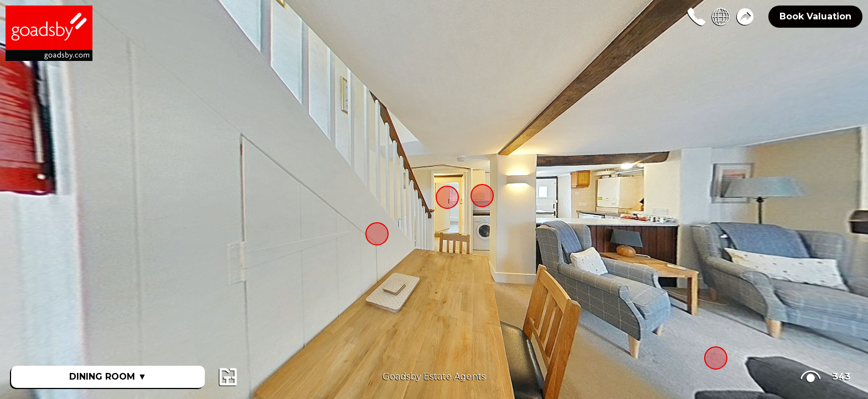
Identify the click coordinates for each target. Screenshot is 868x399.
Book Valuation (815, 16)
